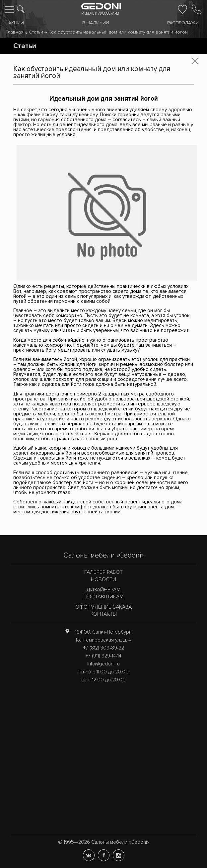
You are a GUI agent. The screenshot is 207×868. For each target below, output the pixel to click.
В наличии (96, 23)
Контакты (104, 614)
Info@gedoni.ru (103, 664)
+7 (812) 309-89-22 (104, 648)
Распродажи (183, 23)
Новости (103, 579)
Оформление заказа (103, 607)
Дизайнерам (103, 590)
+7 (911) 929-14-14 (103, 656)
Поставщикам (103, 597)
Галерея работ (103, 572)
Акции (16, 23)
